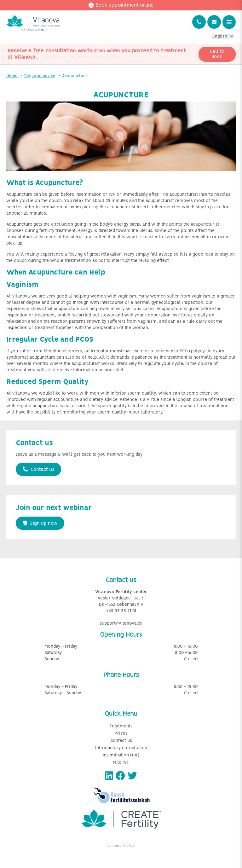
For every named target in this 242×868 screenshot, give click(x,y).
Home (12, 76)
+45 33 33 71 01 (121, 611)
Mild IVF (121, 763)
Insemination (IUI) (121, 755)
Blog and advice (40, 76)
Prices (121, 734)
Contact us (38, 469)
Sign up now (40, 523)
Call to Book (217, 54)
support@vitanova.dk (121, 624)
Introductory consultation (121, 748)
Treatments (121, 726)
